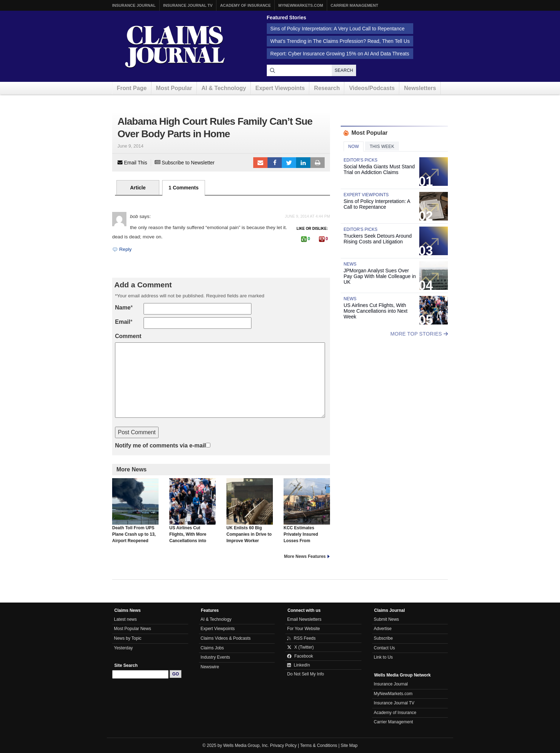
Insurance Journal (134, 5)
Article (138, 188)
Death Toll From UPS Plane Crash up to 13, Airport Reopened (135, 511)
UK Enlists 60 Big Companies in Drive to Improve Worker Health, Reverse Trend (250, 514)
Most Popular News (132, 629)
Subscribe (383, 638)
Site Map (349, 745)
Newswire (210, 667)
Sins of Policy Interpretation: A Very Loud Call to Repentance (337, 29)
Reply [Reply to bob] (122, 249)
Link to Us (383, 657)
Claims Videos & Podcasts (226, 638)
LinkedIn (303, 163)
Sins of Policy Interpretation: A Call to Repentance (377, 204)
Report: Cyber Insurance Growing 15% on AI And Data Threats (340, 54)
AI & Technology (224, 88)
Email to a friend (260, 163)
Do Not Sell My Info (306, 674)
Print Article (317, 163)
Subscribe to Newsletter (185, 163)
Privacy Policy (283, 745)
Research (327, 88)
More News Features (305, 556)
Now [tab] (354, 147)
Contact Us (384, 648)
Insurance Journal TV (188, 5)
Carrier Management (354, 5)
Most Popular (174, 88)
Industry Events (216, 657)
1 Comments (184, 188)
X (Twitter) (301, 647)
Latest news (125, 619)
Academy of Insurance (245, 5)
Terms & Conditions (319, 745)
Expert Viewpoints (280, 88)
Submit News (387, 619)
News (350, 264)
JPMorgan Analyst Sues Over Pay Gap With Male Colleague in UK (380, 276)
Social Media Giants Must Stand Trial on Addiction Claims (379, 169)
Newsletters (420, 88)
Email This (132, 163)
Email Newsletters (304, 619)
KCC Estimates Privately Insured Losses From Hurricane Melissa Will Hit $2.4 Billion (307, 517)
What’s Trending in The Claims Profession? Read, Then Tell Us (340, 41)
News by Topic (128, 638)
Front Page (132, 88)
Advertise (383, 629)
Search (344, 70)
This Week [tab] (382, 147)
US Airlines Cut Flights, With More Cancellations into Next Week (192, 514)
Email (123, 322)
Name (123, 308)
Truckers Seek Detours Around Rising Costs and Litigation (378, 239)
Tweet (289, 163)
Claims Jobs (212, 648)
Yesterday (123, 648)
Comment (128, 336)
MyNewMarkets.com (301, 5)
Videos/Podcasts (372, 88)
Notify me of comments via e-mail (160, 445)
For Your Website (304, 629)
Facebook (275, 163)
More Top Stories (419, 334)
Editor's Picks (361, 160)
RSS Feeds (301, 638)
